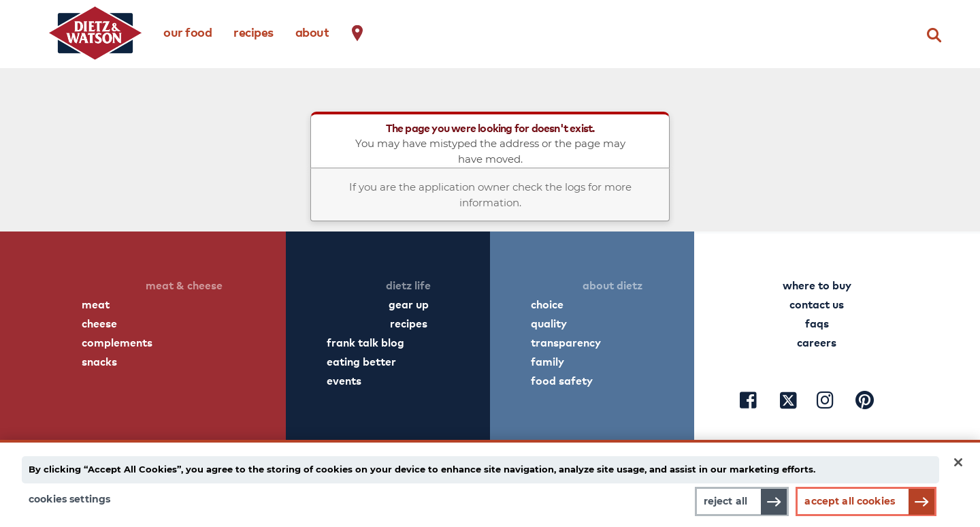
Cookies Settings (69, 499)
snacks (99, 361)
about (312, 32)
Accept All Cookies (850, 501)
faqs (817, 323)
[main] (490, 481)
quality (549, 323)
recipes (254, 32)
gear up (409, 304)
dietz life (408, 285)
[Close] (958, 458)
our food (187, 32)
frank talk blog (365, 342)
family (548, 361)
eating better (361, 361)
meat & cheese (184, 285)
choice (547, 304)
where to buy (817, 285)
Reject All (719, 501)
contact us (817, 304)
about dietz (612, 285)
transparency (566, 342)
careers (817, 342)
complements (117, 342)
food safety (562, 380)
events (344, 380)
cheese (99, 323)
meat (96, 304)
